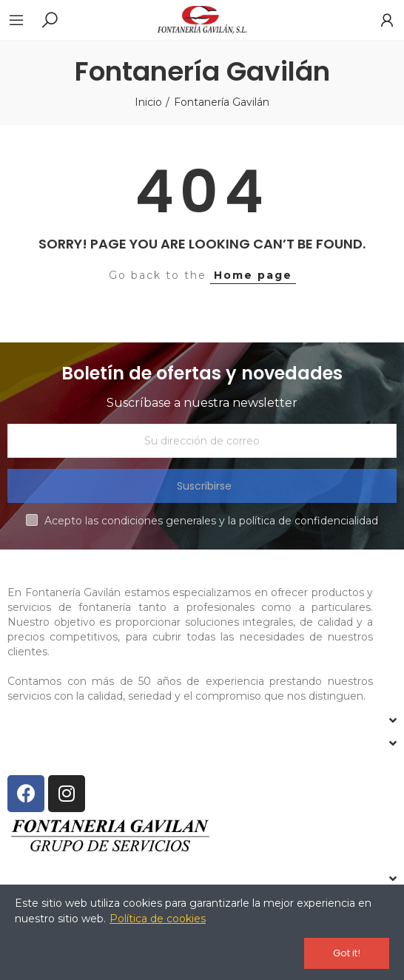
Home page (253, 275)
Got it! (347, 953)
